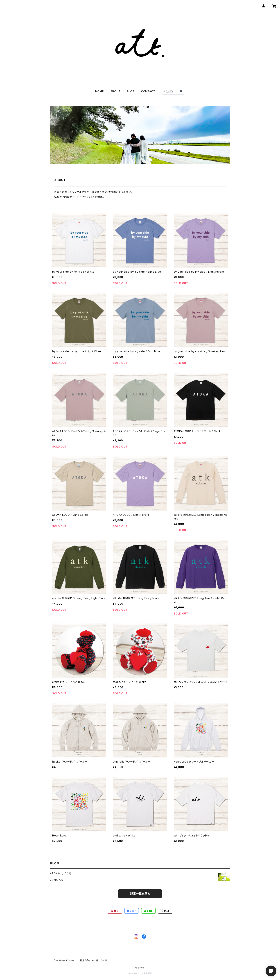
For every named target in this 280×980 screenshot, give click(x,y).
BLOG (131, 91)
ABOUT (115, 91)
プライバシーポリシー (64, 960)
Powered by (140, 973)
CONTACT (148, 91)
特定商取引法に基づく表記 (93, 960)
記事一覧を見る (140, 894)
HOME (99, 91)
